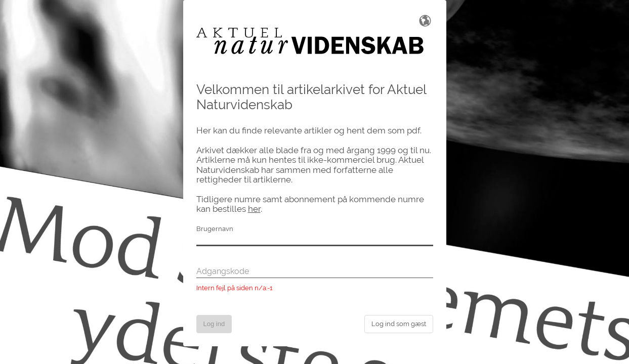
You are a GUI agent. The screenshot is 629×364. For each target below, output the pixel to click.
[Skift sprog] (425, 20)
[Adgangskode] (315, 272)
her (254, 209)
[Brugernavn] (315, 240)
